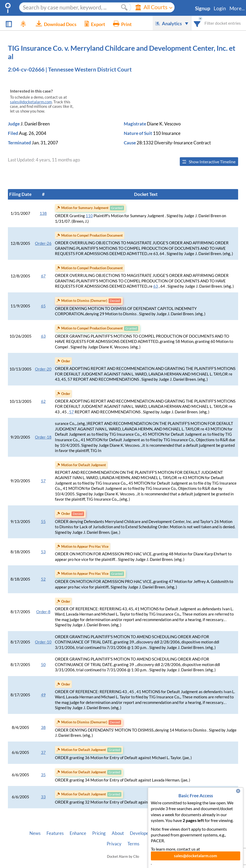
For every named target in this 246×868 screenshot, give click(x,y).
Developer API (144, 833)
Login (220, 8)
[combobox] (197, 23)
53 (43, 552)
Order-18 (43, 437)
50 (43, 665)
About (118, 833)
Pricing (99, 833)
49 (43, 695)
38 (43, 727)
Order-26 (43, 243)
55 (43, 522)
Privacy (114, 844)
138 (43, 213)
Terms (133, 844)
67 (43, 276)
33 (43, 797)
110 (89, 216)
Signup (203, 8)
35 (43, 775)
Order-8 (43, 612)
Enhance (78, 833)
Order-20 (43, 369)
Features (55, 833)
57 (71, 412)
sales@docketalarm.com (31, 102)
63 (156, 286)
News (35, 833)
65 (43, 306)
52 (43, 579)
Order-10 (43, 642)
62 (43, 401)
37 (43, 752)
